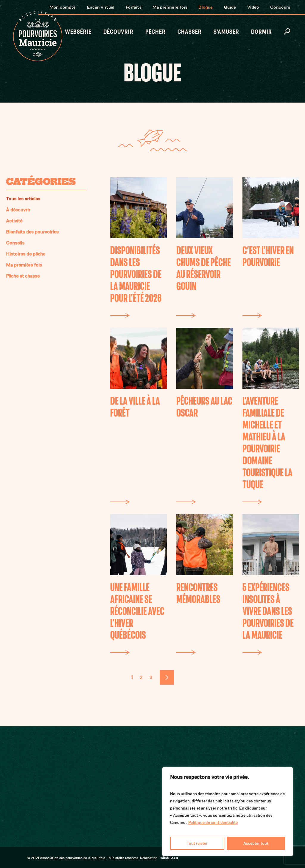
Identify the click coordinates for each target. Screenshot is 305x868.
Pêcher (155, 32)
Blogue (206, 7)
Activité (14, 221)
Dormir (262, 32)
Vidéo (253, 7)
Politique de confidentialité (213, 822)
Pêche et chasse (23, 276)
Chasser (190, 32)
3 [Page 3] (151, 677)
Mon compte (63, 7)
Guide (230, 7)
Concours (280, 7)
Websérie (78, 32)
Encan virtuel (101, 7)
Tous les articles (23, 199)
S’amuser (226, 32)
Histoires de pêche (26, 254)
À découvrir (18, 210)
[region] (228, 812)
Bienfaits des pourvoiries (32, 232)
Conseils (15, 243)
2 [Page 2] (141, 677)
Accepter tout (256, 843)
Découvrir (118, 32)
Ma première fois (170, 7)
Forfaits (134, 7)
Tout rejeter (197, 843)
